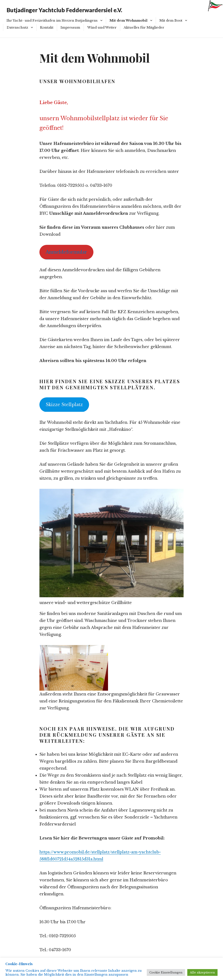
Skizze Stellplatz (64, 404)
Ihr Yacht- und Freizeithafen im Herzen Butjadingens (52, 20)
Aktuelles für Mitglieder (144, 27)
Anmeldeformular (66, 252)
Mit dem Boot (171, 20)
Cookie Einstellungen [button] (166, 972)
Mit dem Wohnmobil (128, 20)
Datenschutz (17, 27)
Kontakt (47, 27)
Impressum (70, 27)
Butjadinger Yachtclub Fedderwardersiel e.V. (64, 10)
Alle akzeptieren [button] (202, 972)
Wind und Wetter (102, 27)
